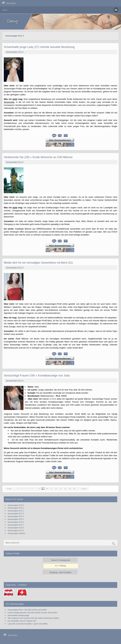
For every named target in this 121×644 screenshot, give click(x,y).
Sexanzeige (9, 102)
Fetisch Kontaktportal (60, 560)
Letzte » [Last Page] (85, 489)
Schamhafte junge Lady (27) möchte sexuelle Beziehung (39, 47)
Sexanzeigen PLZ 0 (16, 505)
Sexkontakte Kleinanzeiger (19, 615)
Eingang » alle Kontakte (60, 572)
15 (70, 489)
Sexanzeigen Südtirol (16, 533)
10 (47, 489)
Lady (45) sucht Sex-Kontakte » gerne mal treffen (28, 624)
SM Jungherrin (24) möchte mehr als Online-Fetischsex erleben (33, 618)
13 (61, 489)
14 (65, 489)
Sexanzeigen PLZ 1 (16, 508)
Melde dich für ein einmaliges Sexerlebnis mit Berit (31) (38, 263)
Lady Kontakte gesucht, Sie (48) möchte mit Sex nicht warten (33, 612)
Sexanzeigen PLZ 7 (16, 525)
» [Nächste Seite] (78, 489)
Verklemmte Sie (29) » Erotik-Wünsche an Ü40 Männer (38, 157)
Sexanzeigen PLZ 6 (16, 522)
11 (51, 489)
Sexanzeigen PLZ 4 (15, 52)
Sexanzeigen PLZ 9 (16, 530)
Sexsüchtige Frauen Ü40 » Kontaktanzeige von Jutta (37, 376)
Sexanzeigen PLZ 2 (16, 511)
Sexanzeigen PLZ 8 (16, 528)
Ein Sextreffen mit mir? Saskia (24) (22, 621)
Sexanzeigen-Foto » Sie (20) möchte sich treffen (27, 610)
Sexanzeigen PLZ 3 (16, 513)
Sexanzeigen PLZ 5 (16, 519)
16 (74, 489)
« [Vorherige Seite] (14, 489)
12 (56, 489)
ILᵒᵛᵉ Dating (60, 566)
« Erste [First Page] (9, 489)
